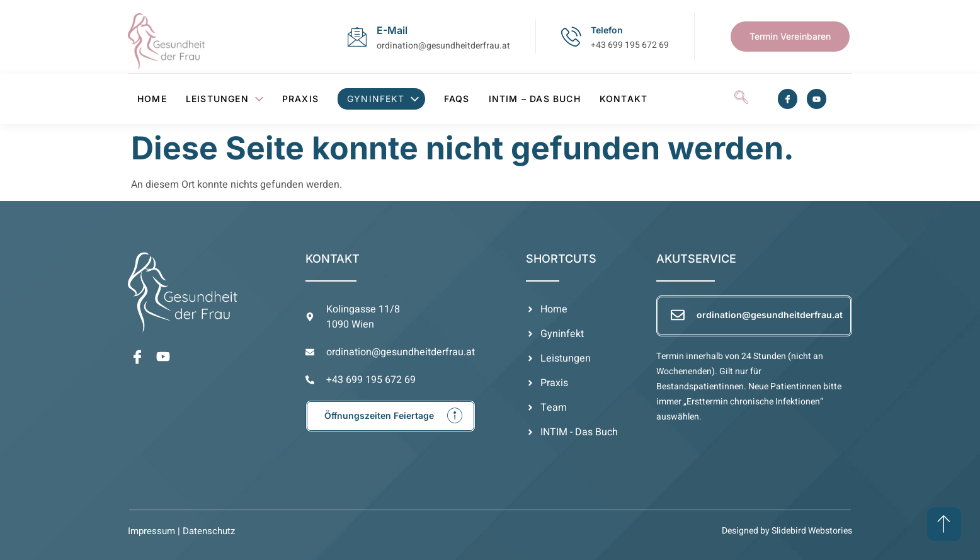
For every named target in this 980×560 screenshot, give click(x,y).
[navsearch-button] (741, 99)
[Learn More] (390, 416)
